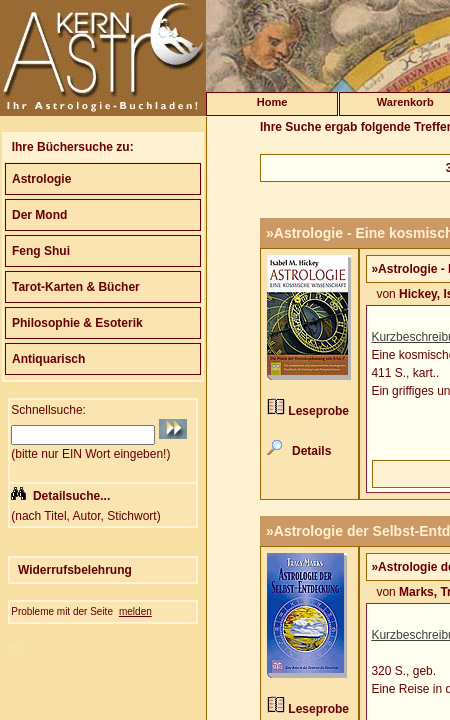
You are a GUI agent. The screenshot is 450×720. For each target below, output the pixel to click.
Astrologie (41, 179)
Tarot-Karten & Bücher (76, 287)
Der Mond (39, 215)
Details (311, 451)
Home (272, 102)
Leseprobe (318, 411)
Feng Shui (41, 251)
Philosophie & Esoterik (77, 323)
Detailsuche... (71, 496)
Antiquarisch (48, 359)
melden (135, 611)
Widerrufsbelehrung (75, 570)
